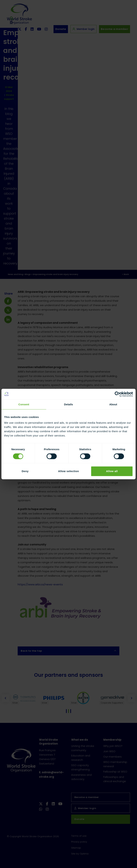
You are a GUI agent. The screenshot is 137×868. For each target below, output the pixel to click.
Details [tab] (68, 404)
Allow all (112, 471)
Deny (25, 471)
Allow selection (69, 471)
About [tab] (113, 404)
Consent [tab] (24, 404)
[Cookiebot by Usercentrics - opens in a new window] (117, 394)
